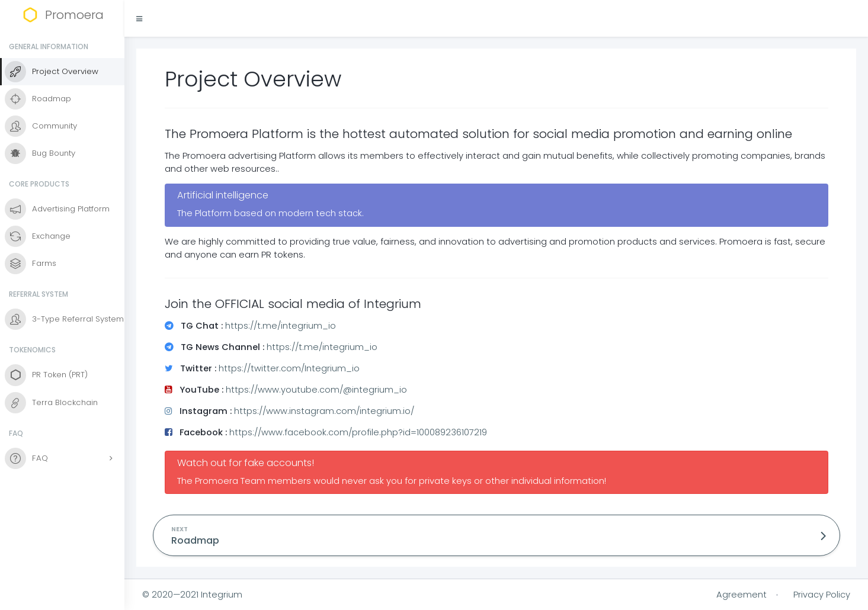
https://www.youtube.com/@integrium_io (316, 390)
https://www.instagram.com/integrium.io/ (324, 411)
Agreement (742, 595)
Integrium (222, 595)
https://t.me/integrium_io (281, 326)
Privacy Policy (822, 595)
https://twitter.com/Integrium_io (289, 368)
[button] (139, 18)
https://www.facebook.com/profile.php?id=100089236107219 (358, 432)
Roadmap (195, 540)
